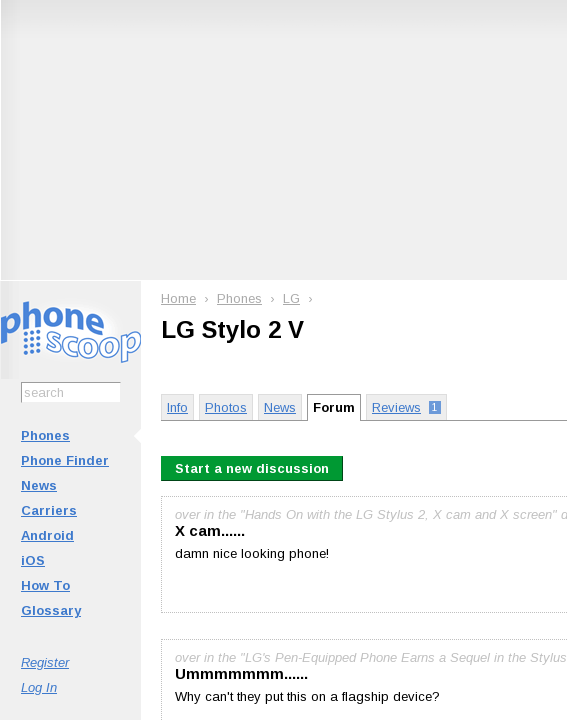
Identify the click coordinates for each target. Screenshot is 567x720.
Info (177, 407)
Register (45, 662)
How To (45, 585)
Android (47, 535)
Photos (226, 407)
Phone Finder (65, 460)
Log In (39, 687)
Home (178, 298)
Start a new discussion (252, 468)
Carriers (49, 510)
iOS (33, 560)
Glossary (51, 610)
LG (291, 298)
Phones (45, 435)
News (39, 485)
